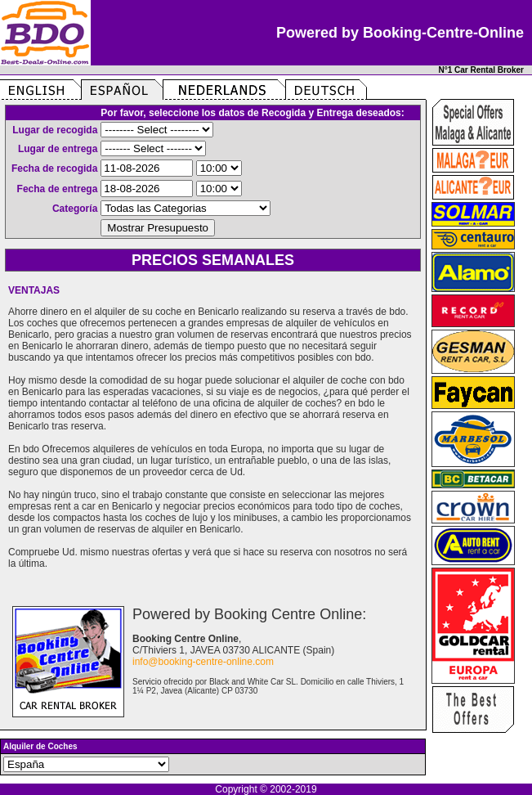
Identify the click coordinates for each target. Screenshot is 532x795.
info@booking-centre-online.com (203, 662)
